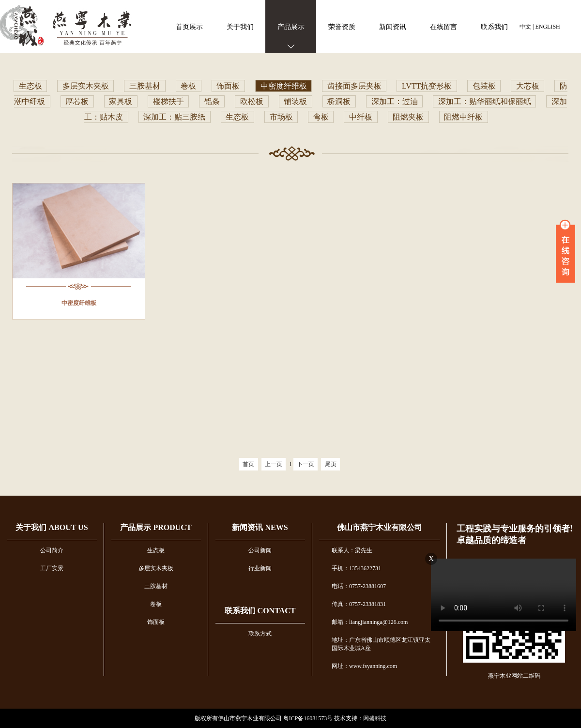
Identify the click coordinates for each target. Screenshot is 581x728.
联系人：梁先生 (352, 550)
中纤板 (361, 117)
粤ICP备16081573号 (308, 718)
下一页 (306, 464)
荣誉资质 (342, 27)
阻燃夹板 (408, 117)
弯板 (321, 117)
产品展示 (291, 27)
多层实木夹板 (86, 86)
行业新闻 (260, 568)
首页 (248, 464)
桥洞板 (339, 101)
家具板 (121, 101)
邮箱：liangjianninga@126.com (370, 622)
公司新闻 (260, 550)
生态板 (31, 86)
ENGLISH (547, 27)
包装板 (484, 86)
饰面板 (228, 86)
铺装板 (295, 101)
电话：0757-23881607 (359, 586)
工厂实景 (52, 568)
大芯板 (528, 86)
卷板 (188, 86)
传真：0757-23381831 (359, 604)
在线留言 (443, 27)
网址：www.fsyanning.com (364, 666)
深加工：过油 (395, 101)
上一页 (274, 464)
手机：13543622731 (356, 568)
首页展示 (189, 27)
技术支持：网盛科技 (360, 718)
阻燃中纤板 (463, 117)
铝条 (212, 101)
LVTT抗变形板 (427, 86)
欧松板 (252, 101)
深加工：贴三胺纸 (174, 117)
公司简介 (52, 550)
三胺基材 (145, 86)
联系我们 (494, 27)
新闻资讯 (393, 27)
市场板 (281, 117)
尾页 (331, 464)
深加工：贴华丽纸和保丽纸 (485, 101)
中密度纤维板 (284, 86)
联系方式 (260, 634)
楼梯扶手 (168, 101)
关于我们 (240, 27)
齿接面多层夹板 (354, 86)
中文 (525, 27)
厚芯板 (77, 101)
